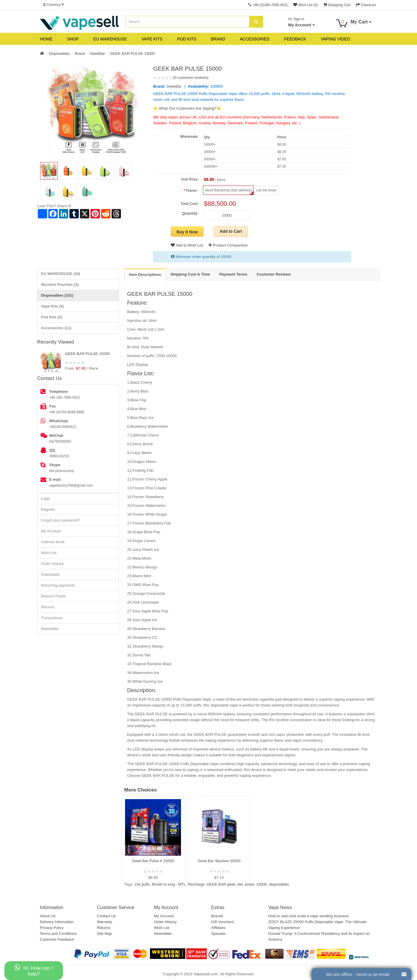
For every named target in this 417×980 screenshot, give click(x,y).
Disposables (59, 53)
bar (240, 884)
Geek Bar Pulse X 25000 (153, 861)
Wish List (49, 553)
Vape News (280, 907)
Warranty (105, 922)
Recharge (196, 884)
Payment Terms (233, 274)
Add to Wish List (187, 245)
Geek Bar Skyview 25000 (219, 861)
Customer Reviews (274, 274)
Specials (218, 934)
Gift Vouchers (223, 922)
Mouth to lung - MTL (169, 884)
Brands (217, 916)
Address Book (53, 542)
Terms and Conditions (58, 934)
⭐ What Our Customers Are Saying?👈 (187, 108)
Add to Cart (231, 231)
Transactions (52, 618)
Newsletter (50, 629)
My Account (51, 531)
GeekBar (97, 53)
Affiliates (218, 928)
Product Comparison (228, 245)
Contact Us (106, 916)
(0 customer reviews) (191, 78)
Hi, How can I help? (34, 970)
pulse (249, 884)
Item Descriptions (145, 275)
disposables (279, 884)
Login (46, 499)
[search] (256, 22)
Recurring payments (58, 585)
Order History (52, 564)
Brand (80, 53)
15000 (262, 884)
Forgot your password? (60, 520)
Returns (48, 607)
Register (48, 509)
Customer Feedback (57, 939)
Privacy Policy (52, 928)
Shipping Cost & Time (190, 274)
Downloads (50, 574)
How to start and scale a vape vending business (309, 916)
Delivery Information (57, 922)
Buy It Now (187, 232)
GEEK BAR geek (221, 884)
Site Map (104, 934)
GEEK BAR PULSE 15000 (132, 53)
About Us (48, 916)
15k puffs (142, 884)
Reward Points (53, 596)
